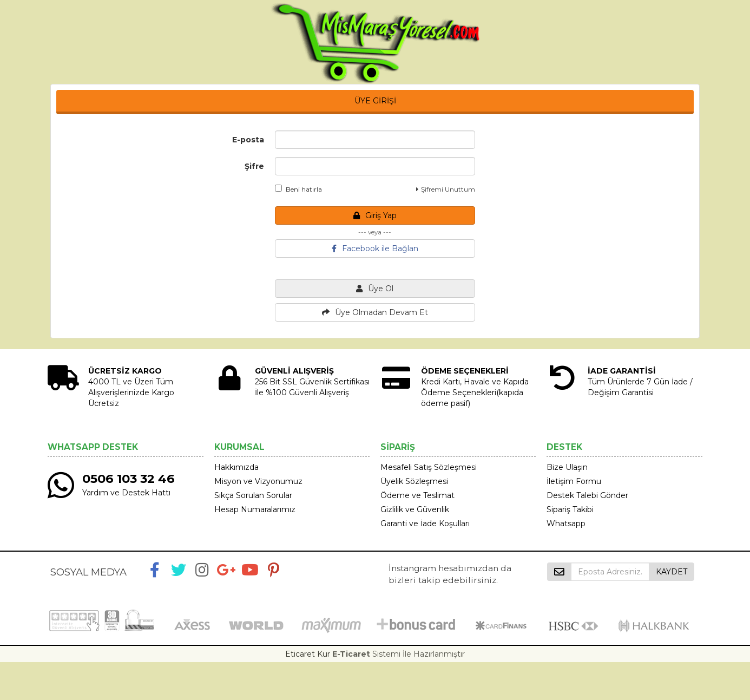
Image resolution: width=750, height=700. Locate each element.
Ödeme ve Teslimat (417, 495)
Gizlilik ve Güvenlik (415, 509)
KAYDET (672, 572)
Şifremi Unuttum (446, 189)
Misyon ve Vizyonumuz (258, 481)
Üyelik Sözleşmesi (414, 481)
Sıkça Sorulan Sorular (253, 495)
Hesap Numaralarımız (255, 509)
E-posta (248, 140)
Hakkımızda (236, 467)
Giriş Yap (375, 215)
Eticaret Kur (308, 654)
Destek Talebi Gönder (587, 495)
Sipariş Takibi (570, 509)
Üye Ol (375, 289)
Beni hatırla (298, 189)
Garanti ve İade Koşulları (425, 524)
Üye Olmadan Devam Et (375, 312)
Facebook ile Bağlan (375, 248)
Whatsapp (566, 524)
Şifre (254, 166)
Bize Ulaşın (567, 467)
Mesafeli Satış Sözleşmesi (429, 467)
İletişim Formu (574, 481)
